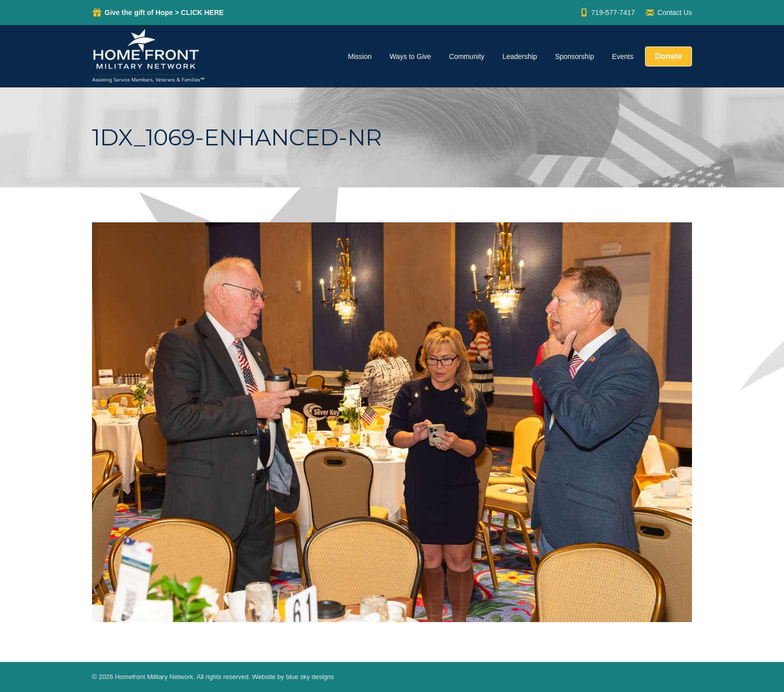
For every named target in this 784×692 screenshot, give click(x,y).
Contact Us (668, 12)
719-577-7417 (607, 12)
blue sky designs (310, 677)
